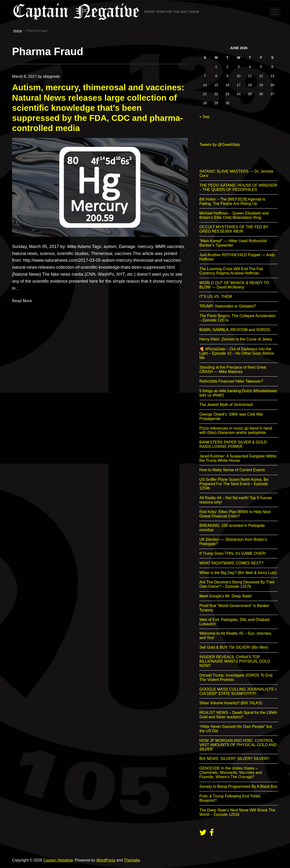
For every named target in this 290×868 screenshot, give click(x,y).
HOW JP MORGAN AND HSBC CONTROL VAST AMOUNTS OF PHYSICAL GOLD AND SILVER (238, 745)
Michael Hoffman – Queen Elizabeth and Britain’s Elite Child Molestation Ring (234, 215)
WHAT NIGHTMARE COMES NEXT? (231, 563)
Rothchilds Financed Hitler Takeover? (231, 381)
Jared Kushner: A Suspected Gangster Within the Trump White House (238, 458)
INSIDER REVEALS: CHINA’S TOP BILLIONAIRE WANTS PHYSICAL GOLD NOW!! (235, 661)
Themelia (132, 860)
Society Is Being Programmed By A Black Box (238, 786)
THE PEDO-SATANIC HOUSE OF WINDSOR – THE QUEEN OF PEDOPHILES (238, 187)
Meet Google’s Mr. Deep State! (226, 596)
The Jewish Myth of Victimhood (226, 405)
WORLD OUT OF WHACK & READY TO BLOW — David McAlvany (234, 285)
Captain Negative (58, 860)
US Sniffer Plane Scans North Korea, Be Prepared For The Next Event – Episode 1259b (234, 484)
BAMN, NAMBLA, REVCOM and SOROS (235, 330)
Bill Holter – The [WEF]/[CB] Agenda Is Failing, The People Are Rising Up (232, 201)
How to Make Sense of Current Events (232, 470)
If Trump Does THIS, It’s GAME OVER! (233, 553)
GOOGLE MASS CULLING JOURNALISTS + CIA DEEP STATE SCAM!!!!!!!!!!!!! (238, 691)
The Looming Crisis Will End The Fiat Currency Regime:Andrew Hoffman (231, 271)
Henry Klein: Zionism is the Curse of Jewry (236, 339)
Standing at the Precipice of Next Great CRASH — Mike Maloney (233, 369)
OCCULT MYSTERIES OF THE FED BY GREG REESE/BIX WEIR (234, 229)
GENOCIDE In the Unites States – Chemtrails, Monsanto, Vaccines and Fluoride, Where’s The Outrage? (231, 773)
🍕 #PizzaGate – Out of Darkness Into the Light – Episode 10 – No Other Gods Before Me (237, 353)
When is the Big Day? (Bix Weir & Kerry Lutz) (238, 573)
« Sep (204, 117)
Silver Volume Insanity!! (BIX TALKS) (231, 703)
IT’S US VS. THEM (216, 297)
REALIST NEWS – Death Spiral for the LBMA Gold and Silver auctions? (238, 715)
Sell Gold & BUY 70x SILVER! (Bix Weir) (234, 647)
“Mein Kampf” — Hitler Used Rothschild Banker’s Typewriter (233, 243)
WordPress (106, 860)
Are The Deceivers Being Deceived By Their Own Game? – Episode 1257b (237, 584)
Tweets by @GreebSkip (220, 145)
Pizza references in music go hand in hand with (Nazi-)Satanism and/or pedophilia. (236, 430)
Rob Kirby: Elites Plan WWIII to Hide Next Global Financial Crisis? (235, 514)
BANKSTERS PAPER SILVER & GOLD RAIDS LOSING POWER (233, 444)
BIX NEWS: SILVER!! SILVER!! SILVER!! (234, 759)
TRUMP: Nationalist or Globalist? (228, 306)
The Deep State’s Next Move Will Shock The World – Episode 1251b (237, 812)
